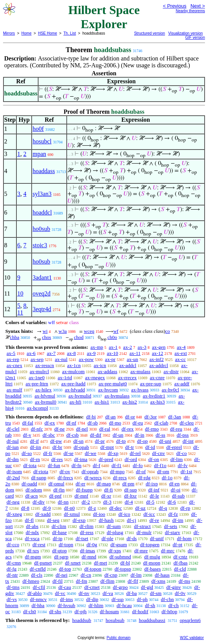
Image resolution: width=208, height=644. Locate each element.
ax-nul (61, 359)
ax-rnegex (95, 378)
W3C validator (192, 638)
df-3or (151, 417)
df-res (57, 459)
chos (46, 337)
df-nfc (37, 429)
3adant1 (42, 277)
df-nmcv (38, 599)
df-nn (63, 502)
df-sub (178, 496)
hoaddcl (42, 212)
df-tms (13, 587)
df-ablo (35, 593)
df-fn (77, 465)
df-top (65, 569)
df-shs (55, 611)
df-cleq (187, 423)
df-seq (53, 520)
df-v (27, 435)
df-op (142, 441)
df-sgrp (61, 557)
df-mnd (89, 557)
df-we (91, 453)
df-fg (11, 569)
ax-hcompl (37, 408)
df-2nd (13, 478)
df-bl (125, 563)
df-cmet (92, 587)
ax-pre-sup (150, 384)
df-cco (13, 545)
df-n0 (69, 508)
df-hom (184, 538)
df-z (92, 508)
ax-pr (110, 359)
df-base (59, 532)
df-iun (13, 447)
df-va (108, 593)
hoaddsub (82, 620)
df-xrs (33, 551)
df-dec (116, 508)
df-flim (108, 581)
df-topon (93, 569)
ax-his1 (102, 402)
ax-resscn (45, 365)
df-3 (107, 502)
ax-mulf (14, 390)
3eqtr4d (42, 309)
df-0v (180, 593)
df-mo (115, 423)
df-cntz (180, 557)
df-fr (48, 453)
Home (26, 33)
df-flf (133, 581)
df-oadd (29, 484)
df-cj (132, 520)
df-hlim (96, 605)
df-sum (114, 526)
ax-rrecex (127, 378)
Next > (198, 6)
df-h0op (169, 611)
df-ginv (174, 587)
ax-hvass (140, 390)
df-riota (41, 471)
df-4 (129, 502)
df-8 (25, 508)
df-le (154, 496)
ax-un (133, 359)
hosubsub (115, 620)
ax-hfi (75, 402)
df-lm (136, 575)
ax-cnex (14, 365)
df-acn (31, 496)
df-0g (92, 545)
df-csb (73, 435)
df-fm (82, 581)
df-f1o (160, 465)
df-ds (132, 538)
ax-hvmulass (117, 396)
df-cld (180, 569)
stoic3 (40, 245)
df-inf (154, 490)
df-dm (13, 459)
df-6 (172, 502)
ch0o (112, 337)
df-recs (120, 478)
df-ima (81, 459)
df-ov (65, 471)
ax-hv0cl (170, 390)
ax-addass (108, 371)
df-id (150, 447)
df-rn (35, 459)
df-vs (12, 599)
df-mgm (33, 557)
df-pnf (55, 496)
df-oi (175, 490)
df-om (163, 471)
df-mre (141, 551)
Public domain (119, 638)
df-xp (113, 453)
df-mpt (107, 447)
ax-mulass (140, 371)
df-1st (186, 471)
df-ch (174, 605)
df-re (154, 520)
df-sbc (49, 435)
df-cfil (39, 587)
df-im (178, 520)
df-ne (59, 429)
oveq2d (41, 293)
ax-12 (158, 353)
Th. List (70, 33)
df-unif (157, 538)
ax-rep (13, 359)
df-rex (128, 429)
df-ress (87, 532)
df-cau (65, 587)
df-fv (183, 465)
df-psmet (43, 563)
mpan (39, 154)
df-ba (131, 593)
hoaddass (44, 171)
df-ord (131, 459)
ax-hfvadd (75, 390)
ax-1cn (74, 365)
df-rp (185, 508)
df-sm (156, 593)
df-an (110, 417)
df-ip (57, 538)
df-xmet (73, 563)
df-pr (100, 441)
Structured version (150, 33)
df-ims (67, 599)
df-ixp (152, 484)
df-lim (177, 459)
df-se (69, 453)
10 (20, 293)
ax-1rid (65, 378)
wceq (89, 331)
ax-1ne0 (37, 378)
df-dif (96, 435)
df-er (81, 484)
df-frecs (65, 478)
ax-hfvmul (45, 396)
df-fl (29, 520)
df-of (141, 471)
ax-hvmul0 (45, 402)
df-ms (184, 581)
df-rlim (87, 526)
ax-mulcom (73, 371)
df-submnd (120, 557)
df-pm (128, 484)
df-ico (124, 514)
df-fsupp (84, 490)
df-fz (173, 514)
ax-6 (31, 353)
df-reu (176, 429)
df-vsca (32, 538)
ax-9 (91, 353)
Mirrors (9, 33)
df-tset (82, 538)
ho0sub (41, 229)
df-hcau (124, 605)
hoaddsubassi (152, 620)
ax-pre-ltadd (74, 384)
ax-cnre (157, 378)
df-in (140, 435)
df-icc (149, 514)
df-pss (183, 435)
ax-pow (86, 359)
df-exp (79, 520)
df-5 (150, 502)
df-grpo (120, 587)
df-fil (58, 581)
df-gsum (119, 545)
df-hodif (140, 611)
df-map (104, 484)
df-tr (130, 447)
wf (116, 331)
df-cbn (167, 599)
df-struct (142, 526)
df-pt (177, 545)
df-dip (92, 599)
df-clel (13, 429)
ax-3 (142, 347)
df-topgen (150, 545)
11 (20, 312)
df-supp (39, 478)
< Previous (174, 6)
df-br (57, 447)
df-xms (158, 581)
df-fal (28, 423)
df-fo (138, 465)
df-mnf (82, 496)
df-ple (107, 538)
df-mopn (152, 563)
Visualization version (185, 33)
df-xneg (14, 514)
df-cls (37, 575)
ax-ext (181, 353)
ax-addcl (128, 365)
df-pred (106, 459)
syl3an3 (42, 194)
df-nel (82, 429)
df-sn (78, 441)
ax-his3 (157, 402)
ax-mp (97, 347)
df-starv (173, 532)
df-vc (60, 593)
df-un (118, 435)
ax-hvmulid (80, 396)
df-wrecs (93, 478)
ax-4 (181, 347)
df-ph (142, 599)
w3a (63, 331)
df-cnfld (38, 569)
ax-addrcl (159, 365)
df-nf (71, 423)
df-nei (62, 575)
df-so (27, 453)
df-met (100, 563)
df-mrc (168, 551)
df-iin (36, 447)
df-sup (130, 490)
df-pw (56, 441)
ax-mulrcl (39, 371)
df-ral (105, 429)
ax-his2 (130, 402)
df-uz (140, 508)
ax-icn (100, 365)
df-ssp (118, 599)
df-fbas (180, 563)
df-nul (13, 441)
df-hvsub (66, 605)
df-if (34, 441)
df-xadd (43, 514)
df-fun (54, 465)
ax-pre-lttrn (37, 384)
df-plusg (115, 532)
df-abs (32, 526)
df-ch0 (30, 611)
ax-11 (135, 353)
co (168, 331)
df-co (182, 453)
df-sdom (34, 490)
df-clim (59, 526)
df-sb (93, 423)
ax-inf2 (157, 359)
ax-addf (182, 384)
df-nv (84, 593)
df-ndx (33, 532)
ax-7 (51, 353)
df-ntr (12, 575)
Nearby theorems (190, 11)
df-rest (39, 545)
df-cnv (158, 453)
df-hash (106, 520)
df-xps (114, 551)
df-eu (138, 423)
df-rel (135, 453)
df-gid (147, 587)
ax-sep (37, 359)
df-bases (153, 569)
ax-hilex (44, 390)
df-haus (162, 575)
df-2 (86, 502)
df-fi (108, 490)
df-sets (170, 526)
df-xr (106, 496)
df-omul (56, 484)
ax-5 (11, 353)
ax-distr (171, 371)
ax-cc (180, 359)
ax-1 (113, 347)
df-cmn (14, 563)
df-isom (14, 471)
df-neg (13, 502)
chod (79, 337)
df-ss (161, 435)
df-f (97, 465)
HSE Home (48, 33)
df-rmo (152, 429)
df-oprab (90, 471)
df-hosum (109, 611)
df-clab (161, 423)
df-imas (88, 551)
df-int (188, 441)
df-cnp (111, 575)
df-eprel (174, 447)
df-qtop (59, 551)
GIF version (195, 37)
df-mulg (152, 557)
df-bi (91, 417)
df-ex (50, 423)
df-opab (81, 447)
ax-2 (127, 347)
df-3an (174, 417)
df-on (154, 459)
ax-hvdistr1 (154, 396)
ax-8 (71, 353)
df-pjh (81, 611)
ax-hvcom (108, 390)
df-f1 (117, 465)
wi (45, 331)
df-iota (30, 465)
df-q (163, 508)
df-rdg (144, 478)
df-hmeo (31, 581)
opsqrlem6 (190, 620)
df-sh (150, 605)
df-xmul (72, 514)
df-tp (121, 441)
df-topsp (123, 569)
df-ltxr (130, 496)
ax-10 (112, 353)
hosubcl (42, 141)
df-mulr (144, 532)
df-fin (59, 490)
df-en (174, 484)
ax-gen (159, 347)
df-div (39, 502)
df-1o (167, 478)
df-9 (47, 508)
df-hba (38, 605)
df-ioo (99, 514)
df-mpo (117, 471)
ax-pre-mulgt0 (113, 384)
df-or (130, 417)
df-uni (165, 441)
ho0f (38, 129)
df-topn (66, 545)
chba (15, 337)
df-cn (86, 575)
